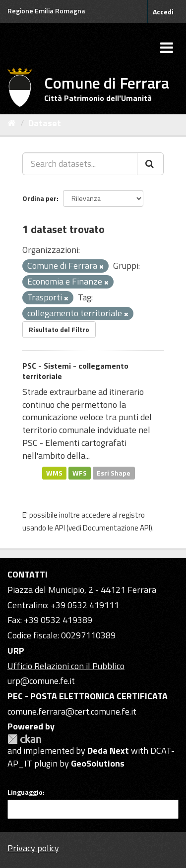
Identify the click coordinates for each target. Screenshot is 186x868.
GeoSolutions (98, 763)
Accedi (163, 12)
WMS (54, 473)
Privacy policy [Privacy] (33, 848)
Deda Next (108, 750)
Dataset (45, 123)
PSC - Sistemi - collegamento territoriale (75, 371)
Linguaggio (25, 792)
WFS (80, 473)
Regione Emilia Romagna (46, 11)
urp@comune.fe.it (41, 681)
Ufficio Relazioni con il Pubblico (66, 666)
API (60, 528)
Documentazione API (117, 528)
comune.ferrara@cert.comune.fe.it (72, 711)
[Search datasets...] (80, 164)
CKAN (24, 739)
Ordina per (39, 198)
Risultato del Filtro (59, 329)
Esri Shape (114, 473)
